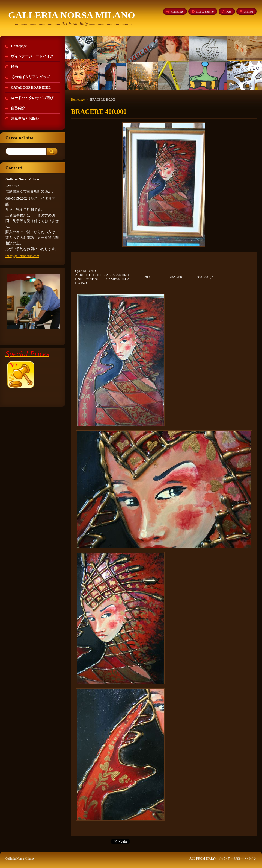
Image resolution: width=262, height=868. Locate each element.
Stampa (248, 11)
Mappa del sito (205, 11)
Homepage (78, 100)
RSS (229, 11)
